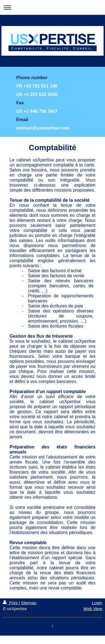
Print (11, 603)
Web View (93, 609)
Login (97, 603)
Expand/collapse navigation (53, 7)
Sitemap (29, 603)
